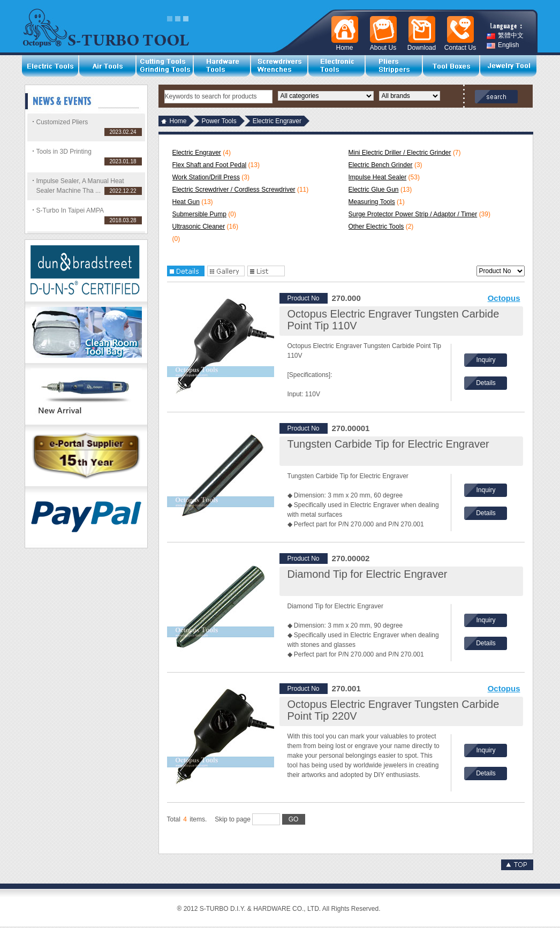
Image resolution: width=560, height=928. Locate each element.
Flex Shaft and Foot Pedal (210, 165)
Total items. (187, 819)
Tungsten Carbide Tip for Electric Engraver (388, 444)
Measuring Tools (372, 202)
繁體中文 (505, 36)
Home (178, 121)
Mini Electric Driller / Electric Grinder (400, 153)
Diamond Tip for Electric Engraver (368, 574)
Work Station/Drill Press (206, 177)
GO (294, 819)
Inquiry (486, 360)
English (503, 45)
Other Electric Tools (376, 227)
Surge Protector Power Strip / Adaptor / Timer (413, 214)
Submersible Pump (199, 214)
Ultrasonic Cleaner (199, 227)
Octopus (504, 298)
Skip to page (260, 819)
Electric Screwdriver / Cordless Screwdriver (234, 190)
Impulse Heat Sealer (378, 177)
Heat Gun (186, 202)
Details (486, 383)
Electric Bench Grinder (381, 165)
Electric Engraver (197, 153)
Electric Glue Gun (374, 190)
